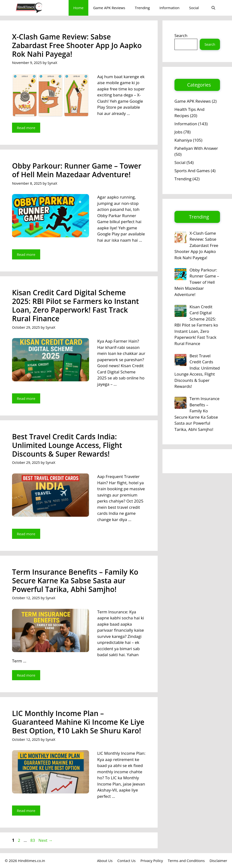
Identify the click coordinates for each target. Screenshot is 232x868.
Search (181, 35)
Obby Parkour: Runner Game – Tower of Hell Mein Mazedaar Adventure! (77, 170)
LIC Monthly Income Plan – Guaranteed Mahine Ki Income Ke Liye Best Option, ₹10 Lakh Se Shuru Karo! (78, 722)
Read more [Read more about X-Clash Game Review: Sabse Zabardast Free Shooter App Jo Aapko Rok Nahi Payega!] (26, 128)
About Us (105, 861)
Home (78, 8)
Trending (142, 8)
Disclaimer (218, 861)
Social (194, 8)
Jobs (178, 132)
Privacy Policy (152, 861)
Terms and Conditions (186, 861)
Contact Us (127, 861)
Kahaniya (183, 140)
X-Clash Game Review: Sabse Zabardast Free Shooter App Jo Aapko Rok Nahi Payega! (77, 45)
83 (33, 840)
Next (46, 840)
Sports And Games (192, 171)
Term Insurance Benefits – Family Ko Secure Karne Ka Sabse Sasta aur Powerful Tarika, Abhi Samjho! (75, 581)
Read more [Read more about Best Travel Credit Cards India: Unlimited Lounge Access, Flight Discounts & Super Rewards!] (26, 534)
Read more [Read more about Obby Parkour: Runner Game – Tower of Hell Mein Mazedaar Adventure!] (26, 254)
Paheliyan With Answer (196, 148)
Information (169, 8)
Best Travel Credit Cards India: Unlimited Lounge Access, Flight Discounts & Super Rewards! (67, 445)
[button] (213, 8)
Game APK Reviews (109, 8)
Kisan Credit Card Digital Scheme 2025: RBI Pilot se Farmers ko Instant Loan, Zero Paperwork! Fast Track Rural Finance (75, 305)
